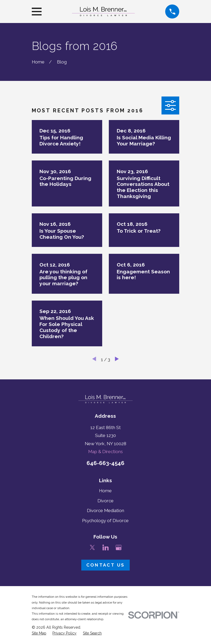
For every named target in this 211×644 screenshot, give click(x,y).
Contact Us (106, 565)
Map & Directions (106, 452)
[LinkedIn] (106, 548)
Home (105, 491)
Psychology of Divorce (105, 521)
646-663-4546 (106, 463)
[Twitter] (92, 548)
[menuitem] (39, 633)
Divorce (106, 501)
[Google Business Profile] (119, 548)
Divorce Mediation (106, 510)
